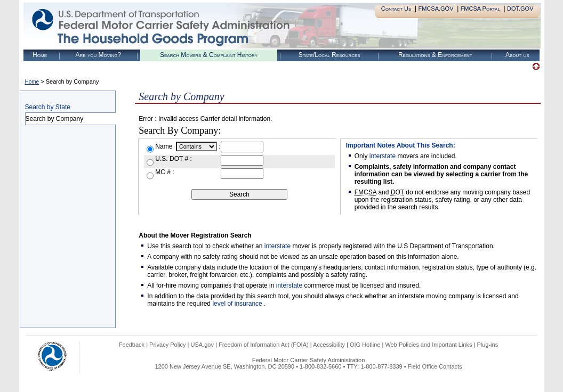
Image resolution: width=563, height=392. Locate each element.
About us (517, 55)
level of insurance (238, 304)
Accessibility (329, 345)
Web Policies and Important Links (428, 345)
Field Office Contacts (435, 366)
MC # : (164, 172)
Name (164, 146)
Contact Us (396, 9)
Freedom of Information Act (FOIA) (264, 345)
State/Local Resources (329, 55)
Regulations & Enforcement (435, 55)
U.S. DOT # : (173, 159)
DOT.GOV (520, 9)
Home (40, 55)
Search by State (48, 107)
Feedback (132, 345)
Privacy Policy (167, 345)
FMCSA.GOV (436, 9)
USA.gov (202, 345)
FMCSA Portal (480, 9)
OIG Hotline (365, 345)
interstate (383, 156)
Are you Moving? (98, 55)
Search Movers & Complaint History (209, 55)
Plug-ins (487, 345)
